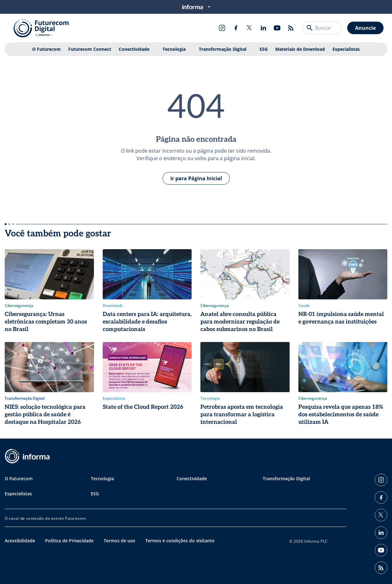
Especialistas (346, 49)
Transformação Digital (223, 49)
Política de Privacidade (69, 541)
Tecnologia (174, 49)
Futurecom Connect (90, 49)
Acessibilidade (20, 541)
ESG (264, 49)
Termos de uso (119, 541)
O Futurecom (46, 49)
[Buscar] (310, 28)
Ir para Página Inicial (196, 178)
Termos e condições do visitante (180, 541)
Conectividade (134, 49)
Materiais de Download (300, 49)
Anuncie (365, 28)
